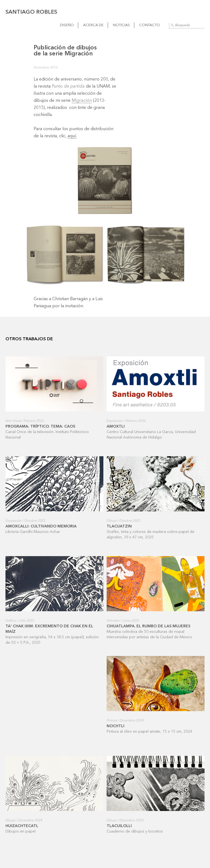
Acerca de (93, 25)
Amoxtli (116, 426)
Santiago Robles (31, 12)
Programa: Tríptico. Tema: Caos (40, 426)
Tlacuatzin (119, 526)
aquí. (72, 136)
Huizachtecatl (22, 826)
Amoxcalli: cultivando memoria (41, 526)
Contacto (150, 25)
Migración (82, 101)
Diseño (67, 25)
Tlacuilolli (119, 826)
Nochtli (116, 726)
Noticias (121, 25)
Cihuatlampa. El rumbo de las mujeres (148, 626)
